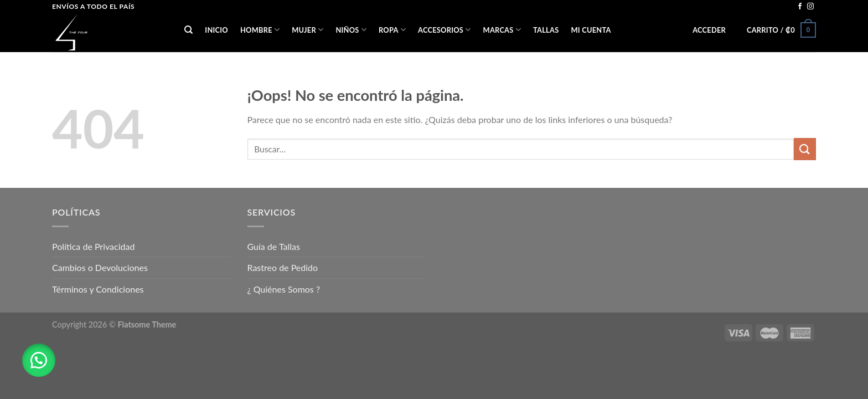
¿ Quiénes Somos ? (284, 289)
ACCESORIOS (444, 30)
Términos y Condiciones (98, 289)
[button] (39, 360)
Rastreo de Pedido (283, 267)
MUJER (308, 30)
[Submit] (805, 149)
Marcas (502, 30)
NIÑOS (351, 30)
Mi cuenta (591, 30)
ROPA (392, 30)
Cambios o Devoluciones (100, 267)
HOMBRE (260, 30)
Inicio (216, 30)
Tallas (546, 30)
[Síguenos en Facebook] (800, 7)
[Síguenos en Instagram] (810, 7)
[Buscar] (188, 30)
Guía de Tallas (274, 246)
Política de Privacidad (93, 246)
